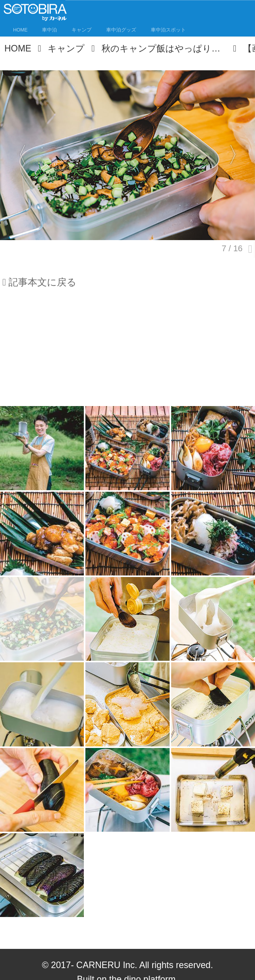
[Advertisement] (127, 351)
